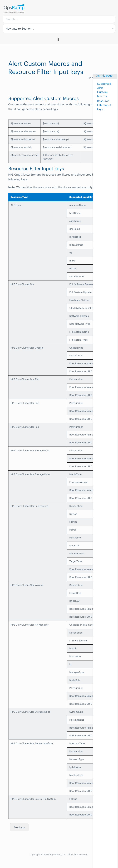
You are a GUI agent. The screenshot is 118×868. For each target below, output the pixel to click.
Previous (19, 827)
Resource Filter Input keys (104, 105)
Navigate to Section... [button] (20, 29)
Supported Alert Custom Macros (104, 90)
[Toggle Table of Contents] (59, 39)
